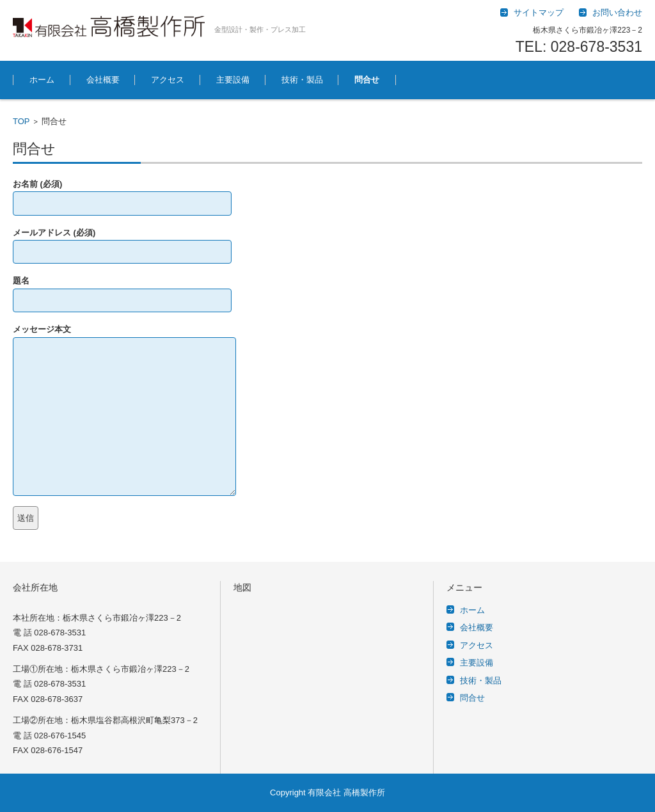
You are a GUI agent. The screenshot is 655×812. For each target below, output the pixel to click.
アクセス (168, 80)
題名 (122, 290)
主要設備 (233, 80)
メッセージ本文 (124, 337)
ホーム (42, 80)
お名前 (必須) (122, 194)
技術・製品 (302, 80)
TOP (21, 121)
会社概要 (103, 80)
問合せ (367, 80)
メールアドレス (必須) (122, 242)
